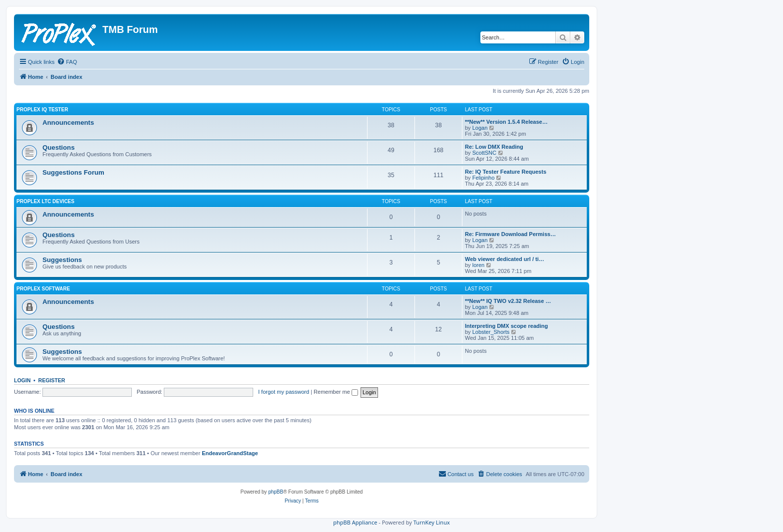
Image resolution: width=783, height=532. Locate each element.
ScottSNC (484, 153)
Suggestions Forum (73, 172)
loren (478, 265)
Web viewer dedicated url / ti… (505, 259)
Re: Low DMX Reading (494, 147)
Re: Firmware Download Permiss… (510, 234)
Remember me (336, 392)
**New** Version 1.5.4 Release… (506, 122)
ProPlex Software (43, 289)
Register (52, 380)
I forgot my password (284, 392)
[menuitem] (67, 62)
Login (22, 380)
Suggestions (62, 260)
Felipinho (484, 178)
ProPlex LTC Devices (45, 201)
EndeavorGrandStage (230, 453)
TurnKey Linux (432, 522)
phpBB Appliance (355, 522)
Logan (480, 128)
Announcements (68, 123)
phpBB (276, 492)
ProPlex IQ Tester (42, 110)
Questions (58, 147)
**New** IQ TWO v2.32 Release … (508, 301)
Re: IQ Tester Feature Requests (506, 172)
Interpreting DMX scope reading (506, 326)
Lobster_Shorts (491, 332)
